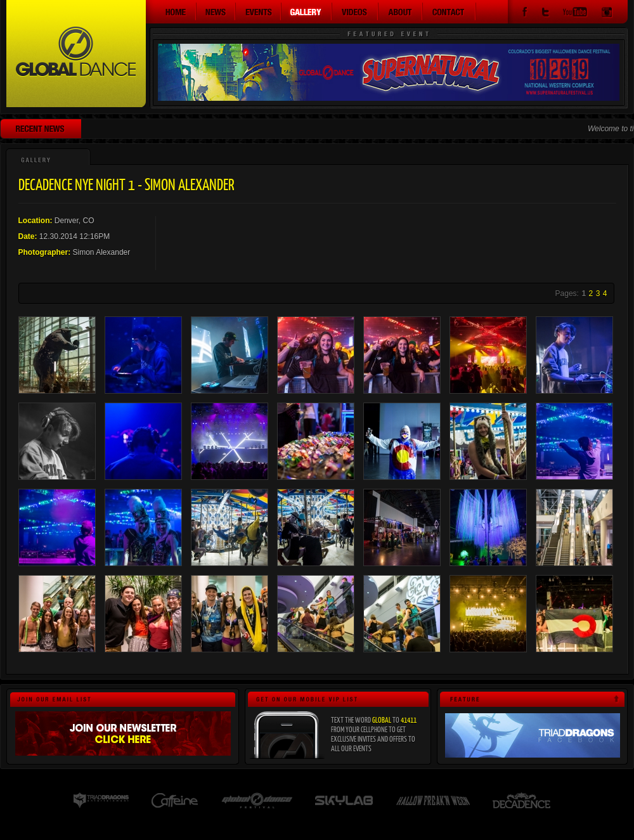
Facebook (525, 14)
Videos (355, 11)
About (401, 11)
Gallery (307, 11)
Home (171, 11)
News (216, 11)
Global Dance (76, 54)
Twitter (545, 14)
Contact (450, 11)
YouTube (575, 14)
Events (259, 11)
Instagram (607, 14)
